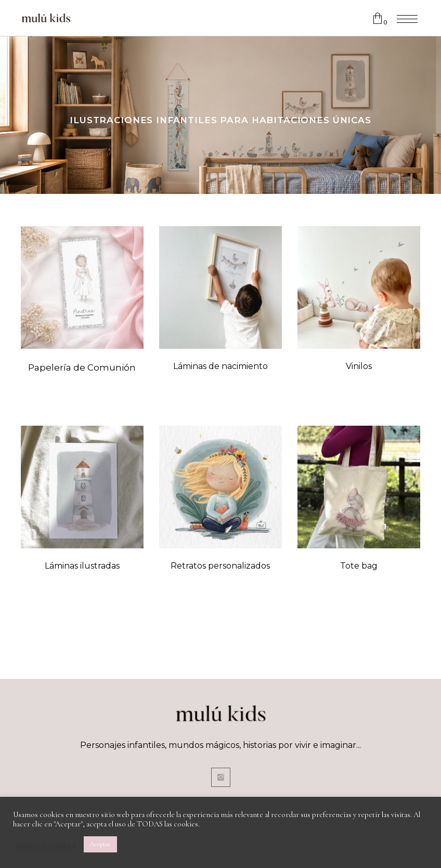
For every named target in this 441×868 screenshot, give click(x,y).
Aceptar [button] (100, 844)
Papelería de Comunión (82, 367)
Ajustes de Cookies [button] (46, 845)
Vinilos (359, 366)
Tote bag (359, 566)
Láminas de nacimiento (220, 366)
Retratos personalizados (220, 566)
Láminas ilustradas (82, 566)
